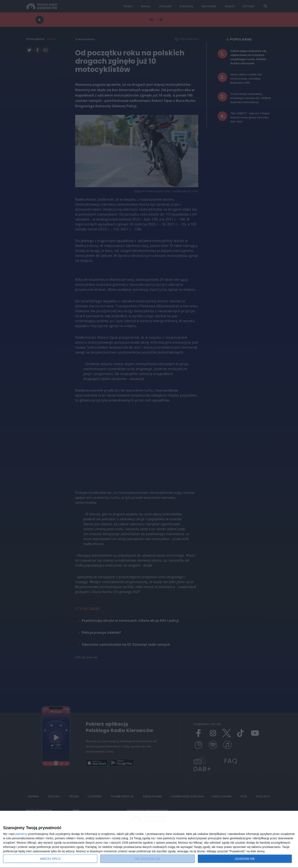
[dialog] (149, 839)
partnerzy (21, 834)
